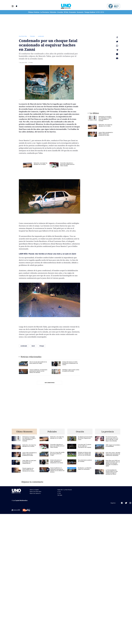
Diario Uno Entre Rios (35, 492)
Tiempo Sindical (90, 12)
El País (66, 12)
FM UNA (60, 495)
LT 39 (98, 12)
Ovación (60, 12)
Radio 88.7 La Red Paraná (65, 490)
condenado (41, 36)
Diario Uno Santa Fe (35, 493)
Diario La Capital (34, 490)
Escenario (80, 12)
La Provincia (45, 12)
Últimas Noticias (34, 12)
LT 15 (102, 12)
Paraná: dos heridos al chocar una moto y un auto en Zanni (52, 254)
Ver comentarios (50, 383)
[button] (13, 6)
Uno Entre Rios (23, 36)
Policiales (53, 12)
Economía (73, 12)
